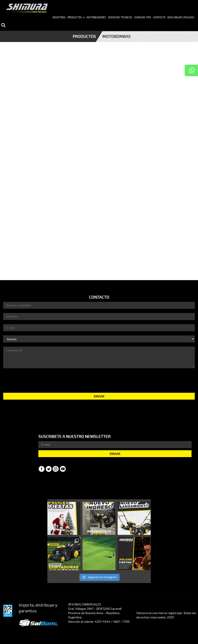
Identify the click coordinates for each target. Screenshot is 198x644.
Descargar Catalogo (181, 18)
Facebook (42, 469)
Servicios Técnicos (120, 18)
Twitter (49, 469)
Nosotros (59, 18)
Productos (76, 18)
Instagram (56, 469)
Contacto (159, 18)
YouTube (63, 469)
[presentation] (99, 380)
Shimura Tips (143, 18)
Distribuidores (96, 18)
